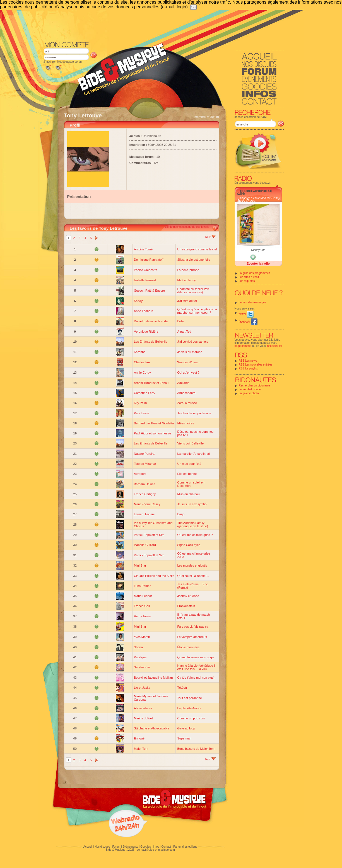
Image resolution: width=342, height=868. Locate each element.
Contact (166, 847)
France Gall (142, 606)
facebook (248, 322)
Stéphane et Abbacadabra (152, 728)
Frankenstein (186, 606)
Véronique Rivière (146, 332)
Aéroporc (140, 474)
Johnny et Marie (188, 596)
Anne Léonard (144, 311)
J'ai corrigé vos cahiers (193, 342)
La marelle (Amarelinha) (193, 454)
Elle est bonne (187, 474)
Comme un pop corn (191, 718)
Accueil (88, 847)
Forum (116, 847)
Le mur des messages (252, 302)
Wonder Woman (188, 362)
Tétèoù (182, 688)
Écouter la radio (258, 263)
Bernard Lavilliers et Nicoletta (154, 423)
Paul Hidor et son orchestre (152, 433)
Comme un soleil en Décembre (191, 484)
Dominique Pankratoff (149, 260)
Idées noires (186, 423)
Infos (156, 847)
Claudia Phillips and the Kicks (154, 576)
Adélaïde (183, 383)
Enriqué (139, 738)
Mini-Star (140, 565)
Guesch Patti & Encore (149, 291)
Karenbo (140, 352)
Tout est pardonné (189, 698)
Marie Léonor (143, 596)
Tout (210, 237)
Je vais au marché (190, 352)
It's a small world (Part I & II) (256, 191)
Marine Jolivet (143, 718)
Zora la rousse (187, 403)
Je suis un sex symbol (192, 504)
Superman (184, 738)
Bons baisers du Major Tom (196, 749)
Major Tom (141, 749)
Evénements (130, 847)
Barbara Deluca (144, 484)
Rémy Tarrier (143, 616)
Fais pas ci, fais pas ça (193, 627)
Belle (180, 321)
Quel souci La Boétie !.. (193, 576)
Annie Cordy (142, 373)
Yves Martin (142, 637)
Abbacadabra (186, 393)
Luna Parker (142, 586)
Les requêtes (247, 281)
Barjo (181, 514)
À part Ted (184, 332)
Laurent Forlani (144, 514)
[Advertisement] (164, 25)
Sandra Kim (142, 667)
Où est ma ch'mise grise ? (195, 535)
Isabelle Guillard (145, 545)
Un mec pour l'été (189, 464)
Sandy (138, 301)
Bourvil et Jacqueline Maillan (153, 678)
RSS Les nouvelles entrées (256, 365)
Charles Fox (142, 362)
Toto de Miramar (145, 464)
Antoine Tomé (143, 249)
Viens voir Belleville (190, 443)
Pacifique (140, 657)
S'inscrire (49, 62)
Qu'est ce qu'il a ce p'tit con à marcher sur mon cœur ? (197, 311)
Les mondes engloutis (192, 565)
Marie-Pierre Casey (147, 504)
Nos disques (102, 847)
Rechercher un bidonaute (254, 385)
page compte (243, 346)
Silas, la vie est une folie (194, 260)
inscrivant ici (274, 346)
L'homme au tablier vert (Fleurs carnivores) (193, 291)
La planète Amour (189, 708)
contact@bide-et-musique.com (156, 850)
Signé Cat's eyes (189, 545)
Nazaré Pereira (144, 454)
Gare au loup (186, 728)
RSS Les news (248, 361)
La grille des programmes (255, 273)
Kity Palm (140, 403)
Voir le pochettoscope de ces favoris (187, 227)
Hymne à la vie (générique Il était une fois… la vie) (196, 667)
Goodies (145, 847)
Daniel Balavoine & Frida (151, 321)
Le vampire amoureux (192, 637)
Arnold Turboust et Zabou (151, 383)
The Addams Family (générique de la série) (192, 524)
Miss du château (188, 494)
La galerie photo (249, 393)
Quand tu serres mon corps (196, 657)
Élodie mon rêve (188, 647)
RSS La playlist (248, 368)
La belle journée (188, 270)
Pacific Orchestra (146, 270)
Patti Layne (142, 413)
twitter (246, 314)
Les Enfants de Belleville (151, 342)
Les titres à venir (249, 277)
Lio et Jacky (142, 688)
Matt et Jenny (186, 280)
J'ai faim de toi (187, 301)
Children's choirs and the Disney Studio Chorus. (259, 199)
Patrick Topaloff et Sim (149, 535)
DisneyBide (258, 250)
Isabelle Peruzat (145, 280)
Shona (138, 647)
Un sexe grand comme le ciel (197, 249)
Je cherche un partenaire (194, 413)
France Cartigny (145, 494)
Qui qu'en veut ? (188, 373)
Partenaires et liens (185, 847)
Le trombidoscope (250, 389)
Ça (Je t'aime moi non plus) (196, 678)
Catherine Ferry (144, 393)
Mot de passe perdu (69, 62)
